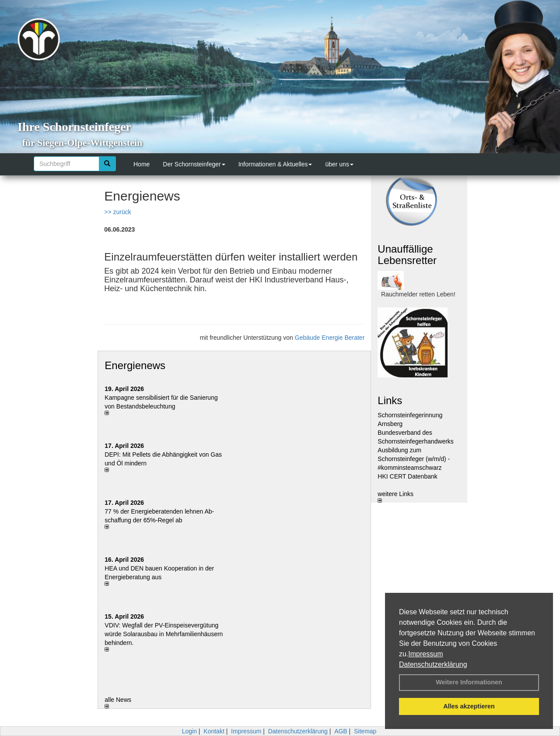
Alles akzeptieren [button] (469, 706)
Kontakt (214, 731)
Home (142, 164)
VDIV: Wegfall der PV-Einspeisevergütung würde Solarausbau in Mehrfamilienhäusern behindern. (164, 634)
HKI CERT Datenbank (407, 476)
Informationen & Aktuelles (275, 164)
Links (390, 400)
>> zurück (117, 212)
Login (189, 731)
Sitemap (365, 731)
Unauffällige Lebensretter (407, 255)
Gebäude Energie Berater (330, 338)
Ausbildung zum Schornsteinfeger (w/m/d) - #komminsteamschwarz (414, 459)
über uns (339, 164)
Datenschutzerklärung (433, 664)
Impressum (425, 654)
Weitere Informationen (469, 682)
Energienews (135, 365)
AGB (341, 731)
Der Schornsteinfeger (194, 164)
